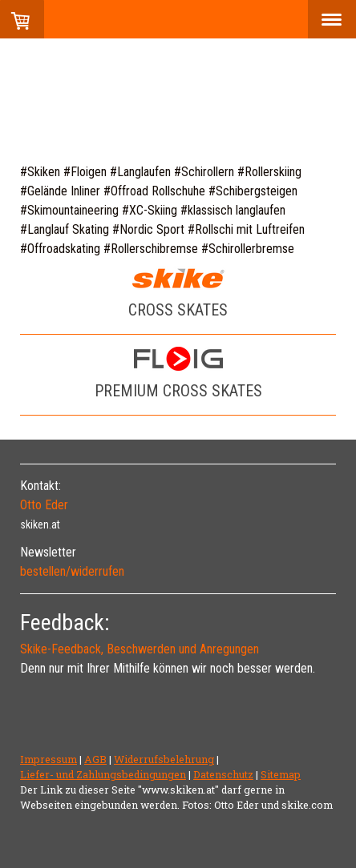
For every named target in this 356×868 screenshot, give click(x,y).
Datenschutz (223, 774)
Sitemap (281, 774)
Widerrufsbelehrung (164, 759)
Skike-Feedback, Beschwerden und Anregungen (140, 649)
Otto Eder (44, 505)
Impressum (49, 759)
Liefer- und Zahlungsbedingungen (103, 774)
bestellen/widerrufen (72, 571)
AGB (95, 759)
